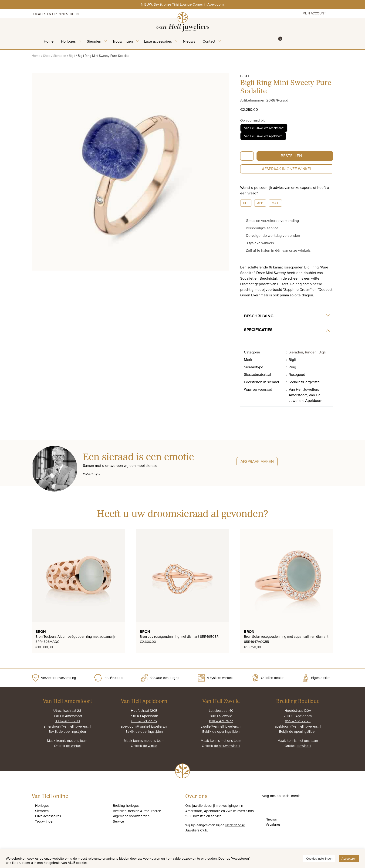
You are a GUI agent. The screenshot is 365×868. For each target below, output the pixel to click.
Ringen (311, 352)
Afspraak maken (257, 461)
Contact (209, 41)
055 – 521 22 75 (144, 721)
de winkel (73, 746)
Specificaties (258, 330)
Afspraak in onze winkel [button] (287, 169)
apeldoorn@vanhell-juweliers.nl (144, 726)
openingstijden (75, 731)
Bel (246, 203)
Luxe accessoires (158, 41)
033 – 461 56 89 (67, 721)
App (260, 203)
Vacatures (273, 824)
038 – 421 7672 (221, 721)
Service (118, 821)
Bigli (72, 56)
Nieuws (189, 41)
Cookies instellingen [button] (319, 858)
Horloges (68, 41)
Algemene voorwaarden (131, 816)
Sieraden (94, 41)
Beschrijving (259, 316)
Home (49, 41)
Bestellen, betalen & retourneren (137, 811)
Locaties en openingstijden (55, 14)
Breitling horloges (126, 805)
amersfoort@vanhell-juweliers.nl (67, 726)
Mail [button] (275, 203)
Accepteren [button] (349, 858)
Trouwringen (123, 41)
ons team (81, 741)
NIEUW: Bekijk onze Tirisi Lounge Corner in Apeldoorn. (183, 4)
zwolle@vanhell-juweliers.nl (221, 726)
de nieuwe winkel (227, 746)
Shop (47, 56)
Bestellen (291, 156)
